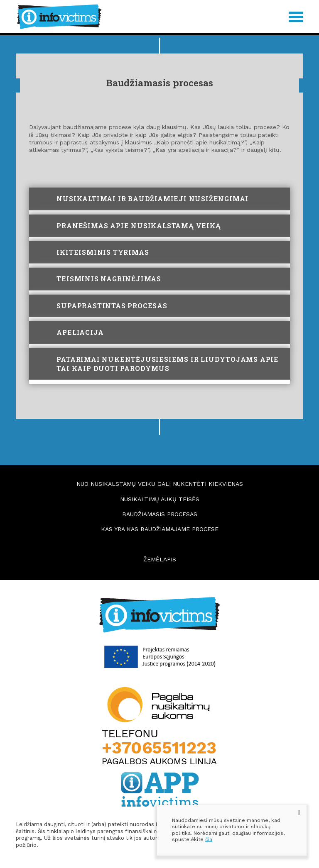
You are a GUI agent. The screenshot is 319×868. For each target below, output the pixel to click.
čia (209, 839)
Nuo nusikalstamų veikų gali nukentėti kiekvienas (160, 484)
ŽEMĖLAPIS (160, 559)
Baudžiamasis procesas (160, 514)
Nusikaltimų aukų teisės (160, 499)
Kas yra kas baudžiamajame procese (160, 529)
